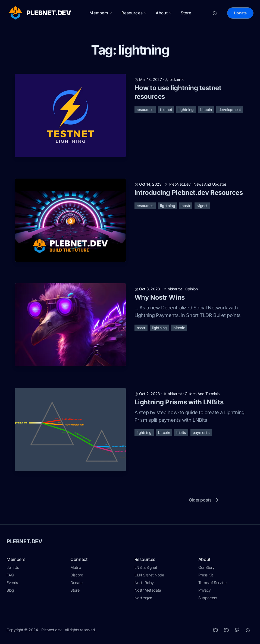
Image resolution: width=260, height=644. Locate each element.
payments (201, 432)
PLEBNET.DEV (24, 541)
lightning (186, 110)
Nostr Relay (144, 583)
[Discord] (226, 630)
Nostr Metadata (148, 590)
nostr (186, 206)
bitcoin (206, 110)
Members (101, 13)
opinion (191, 289)
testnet (166, 110)
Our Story (206, 567)
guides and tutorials (202, 394)
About (164, 13)
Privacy (205, 590)
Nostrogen (143, 598)
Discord (77, 575)
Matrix (76, 567)
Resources (134, 13)
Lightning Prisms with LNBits (179, 402)
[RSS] (248, 630)
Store (186, 13)
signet (202, 206)
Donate (240, 13)
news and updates (210, 184)
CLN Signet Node (149, 575)
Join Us (13, 567)
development (230, 110)
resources (145, 110)
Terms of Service (212, 583)
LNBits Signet (146, 567)
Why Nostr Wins (160, 297)
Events (12, 583)
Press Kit (206, 575)
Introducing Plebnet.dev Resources (189, 193)
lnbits (181, 432)
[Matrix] (215, 630)
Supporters (208, 598)
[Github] (237, 630)
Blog (10, 590)
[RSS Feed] (215, 13)
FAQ (10, 575)
